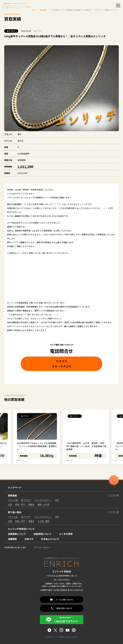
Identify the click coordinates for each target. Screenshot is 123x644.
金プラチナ (11, 31)
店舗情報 (12, 539)
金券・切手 (20, 504)
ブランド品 (13, 500)
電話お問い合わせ (64, 608)
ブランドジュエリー (43, 500)
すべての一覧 (114, 495)
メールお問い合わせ (64, 600)
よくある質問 (66, 534)
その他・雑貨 (43, 521)
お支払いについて (50, 539)
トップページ (15, 487)
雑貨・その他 (43, 504)
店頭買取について (17, 534)
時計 (57, 500)
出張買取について (42, 534)
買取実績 (12, 495)
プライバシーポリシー (42, 547)
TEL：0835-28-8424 (62, 580)
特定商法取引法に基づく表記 (15, 547)
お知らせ (29, 539)
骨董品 (31, 504)
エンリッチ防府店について (21, 529)
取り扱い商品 (15, 512)
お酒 (10, 504)
